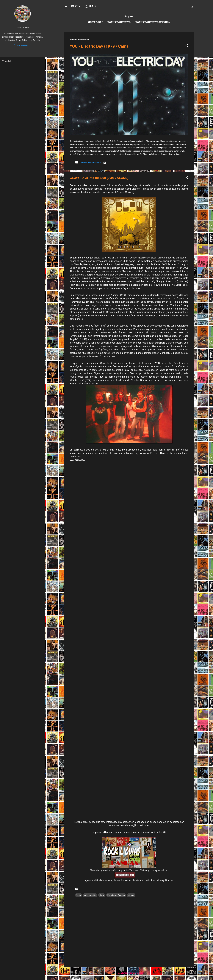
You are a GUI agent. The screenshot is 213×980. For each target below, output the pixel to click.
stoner (131, 895)
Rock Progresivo (119, 22)
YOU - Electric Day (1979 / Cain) (99, 46)
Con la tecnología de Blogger (129, 973)
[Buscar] (192, 7)
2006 (79, 895)
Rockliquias (22, 27)
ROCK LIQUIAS (83, 7)
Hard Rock (95, 22)
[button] (187, 46)
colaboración (90, 895)
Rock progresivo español (153, 22)
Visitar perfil (23, 46)
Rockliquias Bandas (116, 895)
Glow (102, 895)
